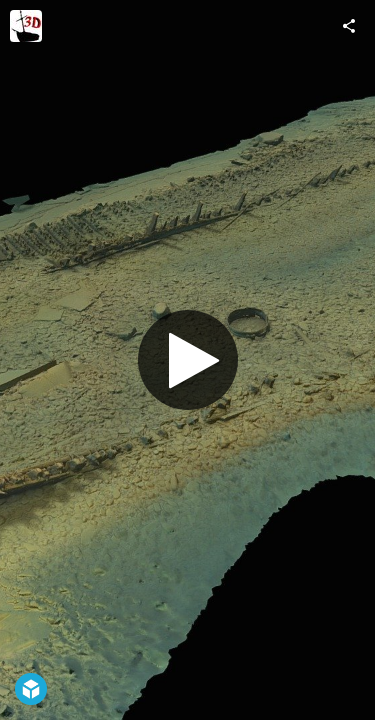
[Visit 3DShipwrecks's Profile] (26, 26)
